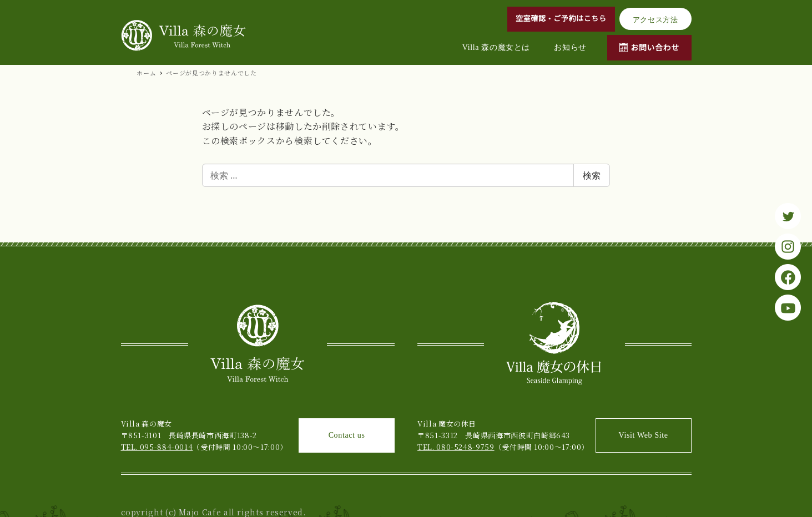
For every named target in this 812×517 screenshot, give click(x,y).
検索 (592, 175)
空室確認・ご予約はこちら (561, 19)
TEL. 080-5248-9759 (456, 447)
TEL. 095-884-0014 (157, 447)
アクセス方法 (655, 20)
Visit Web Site (644, 435)
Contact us (347, 435)
